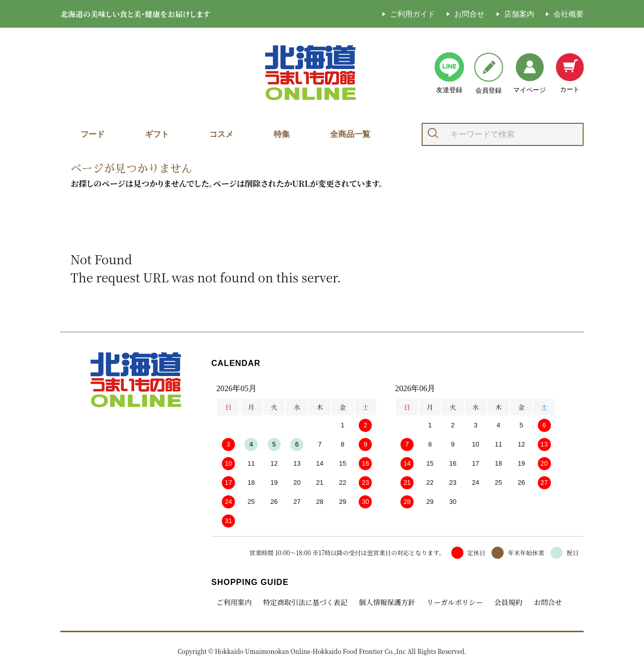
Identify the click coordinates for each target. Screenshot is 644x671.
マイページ (530, 73)
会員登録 (489, 73)
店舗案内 (519, 14)
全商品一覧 (350, 134)
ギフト (157, 134)
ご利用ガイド (413, 14)
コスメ (221, 134)
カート (570, 73)
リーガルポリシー (455, 602)
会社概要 (569, 14)
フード (93, 134)
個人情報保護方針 (387, 602)
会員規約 (508, 602)
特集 (282, 134)
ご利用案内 (234, 602)
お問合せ (469, 14)
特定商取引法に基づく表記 (305, 602)
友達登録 (449, 73)
